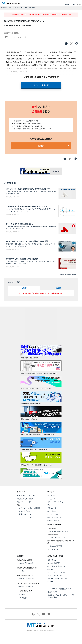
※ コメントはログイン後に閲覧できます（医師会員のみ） (41, 293)
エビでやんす (52, 511)
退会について (52, 592)
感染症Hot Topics (25, 511)
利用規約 (50, 569)
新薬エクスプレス (25, 514)
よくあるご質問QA (54, 563)
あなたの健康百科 (56, 546)
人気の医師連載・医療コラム (26, 499)
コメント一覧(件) (15, 282)
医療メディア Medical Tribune (10, 7)
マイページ (51, 496)
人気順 (24, 288)
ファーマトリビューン (57, 538)
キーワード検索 (53, 514)
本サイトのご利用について (56, 566)
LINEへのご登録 (22, 598)
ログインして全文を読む (41, 85)
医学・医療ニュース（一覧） (26, 496)
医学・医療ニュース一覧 (28, 7)
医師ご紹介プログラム (55, 517)
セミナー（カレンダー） (56, 502)
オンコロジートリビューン (59, 532)
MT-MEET (22, 571)
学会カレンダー (53, 508)
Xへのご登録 (21, 595)
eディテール (52, 499)
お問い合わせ (52, 560)
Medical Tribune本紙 (26, 563)
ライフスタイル (53, 549)
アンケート (51, 505)
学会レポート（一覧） (24, 502)
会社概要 (50, 581)
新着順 (58, 288)
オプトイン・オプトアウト (56, 572)
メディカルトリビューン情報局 (29, 508)
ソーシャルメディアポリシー (57, 578)
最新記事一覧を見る (68, 274)
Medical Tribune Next (26, 587)
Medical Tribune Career (27, 579)
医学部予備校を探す (54, 520)
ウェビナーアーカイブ (26, 517)
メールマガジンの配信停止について (60, 589)
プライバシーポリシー (55, 575)
